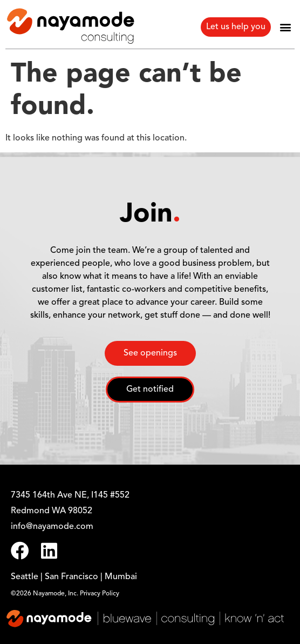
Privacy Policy (100, 594)
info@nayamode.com (52, 527)
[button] (286, 27)
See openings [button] (150, 353)
